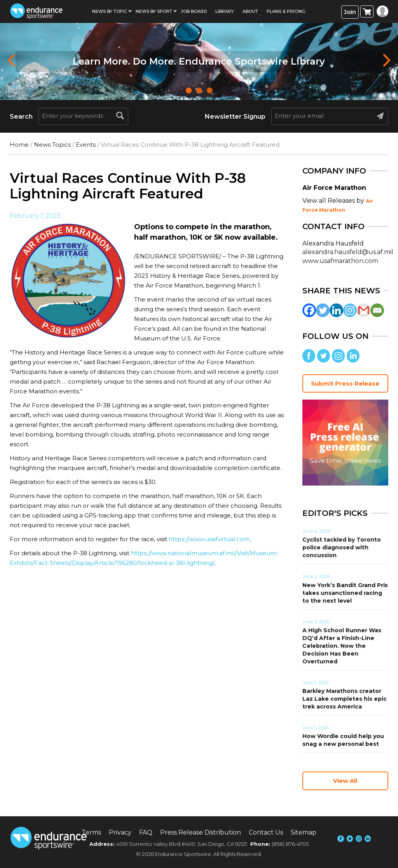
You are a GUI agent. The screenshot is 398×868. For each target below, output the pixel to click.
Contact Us (266, 832)
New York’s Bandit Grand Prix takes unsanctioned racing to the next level (345, 593)
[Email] (377, 310)
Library (225, 11)
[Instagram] (350, 310)
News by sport (154, 11)
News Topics (52, 145)
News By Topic (110, 11)
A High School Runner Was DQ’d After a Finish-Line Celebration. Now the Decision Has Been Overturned (342, 646)
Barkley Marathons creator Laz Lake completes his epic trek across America (345, 699)
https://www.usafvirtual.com (209, 539)
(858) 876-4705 (290, 844)
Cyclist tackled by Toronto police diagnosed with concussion (342, 547)
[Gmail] (364, 310)
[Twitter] (323, 310)
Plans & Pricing (286, 11)
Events (86, 145)
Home (19, 145)
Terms (91, 832)
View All (345, 781)
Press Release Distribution (201, 832)
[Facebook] (309, 310)
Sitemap (304, 832)
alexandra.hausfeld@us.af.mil (348, 252)
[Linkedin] (336, 310)
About (250, 11)
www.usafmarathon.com (340, 261)
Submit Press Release (345, 383)
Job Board (194, 11)
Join (350, 12)
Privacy (120, 832)
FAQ (146, 832)
